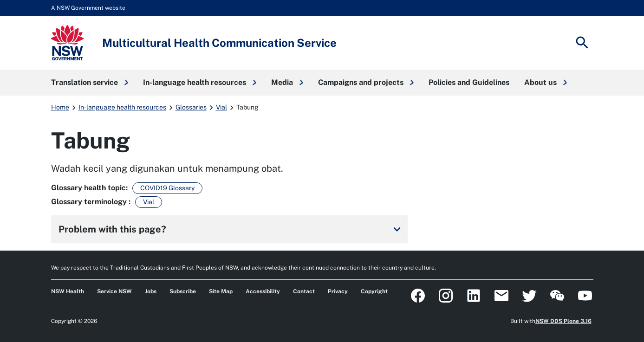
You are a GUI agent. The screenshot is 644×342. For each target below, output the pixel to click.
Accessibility (263, 291)
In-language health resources (122, 107)
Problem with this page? (231, 229)
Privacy (338, 291)
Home (60, 107)
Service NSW (114, 291)
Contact (304, 291)
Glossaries (191, 107)
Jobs (151, 291)
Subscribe (183, 291)
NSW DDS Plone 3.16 (563, 321)
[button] (90, 83)
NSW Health (68, 291)
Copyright (374, 291)
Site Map (221, 291)
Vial (221, 107)
